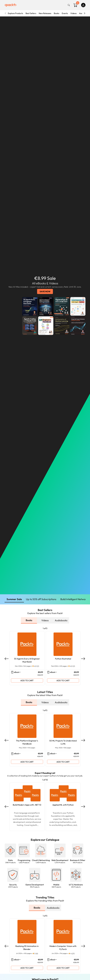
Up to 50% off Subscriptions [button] (41, 599)
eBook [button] (16, 672)
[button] (10, 852)
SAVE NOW (45, 291)
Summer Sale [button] (14, 599)
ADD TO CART (27, 680)
